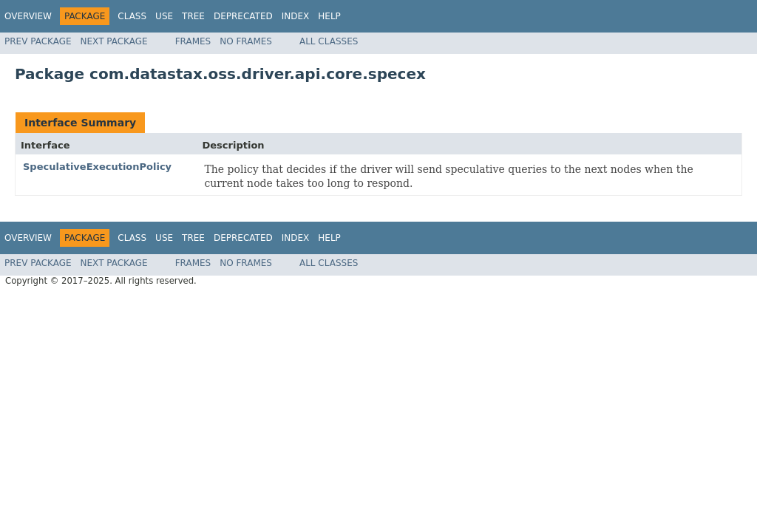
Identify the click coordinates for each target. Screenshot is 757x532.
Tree (193, 16)
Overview (28, 16)
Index (296, 16)
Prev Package (38, 41)
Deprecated (243, 16)
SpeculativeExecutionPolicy (97, 167)
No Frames (246, 41)
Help (329, 16)
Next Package (114, 41)
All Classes (329, 41)
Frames (193, 41)
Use (164, 16)
